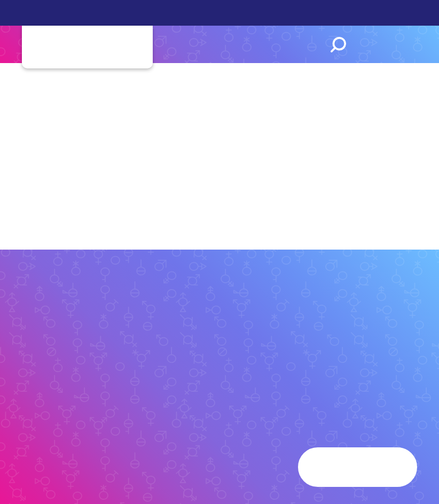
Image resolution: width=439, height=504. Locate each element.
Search (338, 45)
